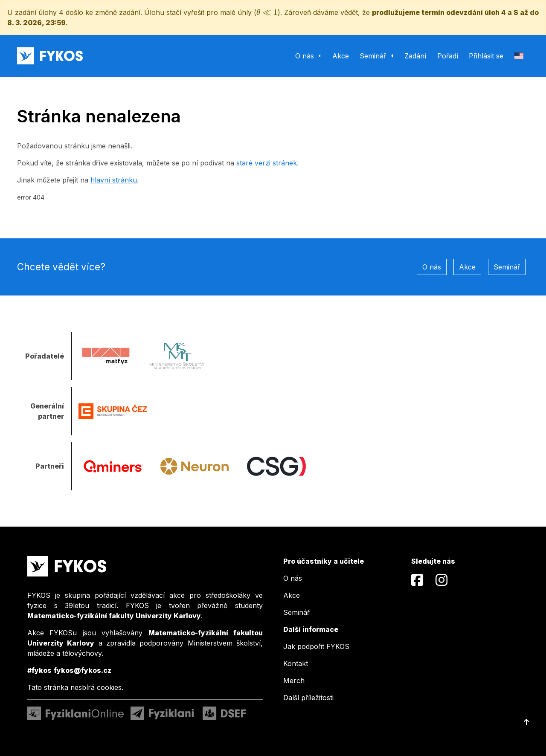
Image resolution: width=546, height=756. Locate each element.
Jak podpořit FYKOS (316, 646)
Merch (294, 681)
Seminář (507, 267)
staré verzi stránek (267, 163)
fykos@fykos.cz (83, 670)
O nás (432, 267)
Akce (467, 267)
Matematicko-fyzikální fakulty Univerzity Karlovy (114, 616)
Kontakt (296, 663)
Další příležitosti (308, 698)
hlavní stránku (114, 180)
